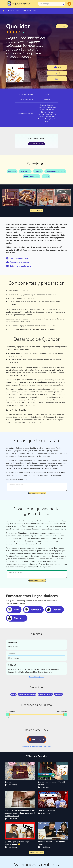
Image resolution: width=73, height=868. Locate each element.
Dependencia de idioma (55, 171)
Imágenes (12, 171)
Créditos (38, 171)
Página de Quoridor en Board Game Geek (36, 747)
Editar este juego (29, 11)
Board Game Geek (31, 176)
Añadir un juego (13, 11)
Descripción (25, 171)
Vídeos (46, 176)
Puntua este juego (36, 144)
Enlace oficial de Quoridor (37, 677)
